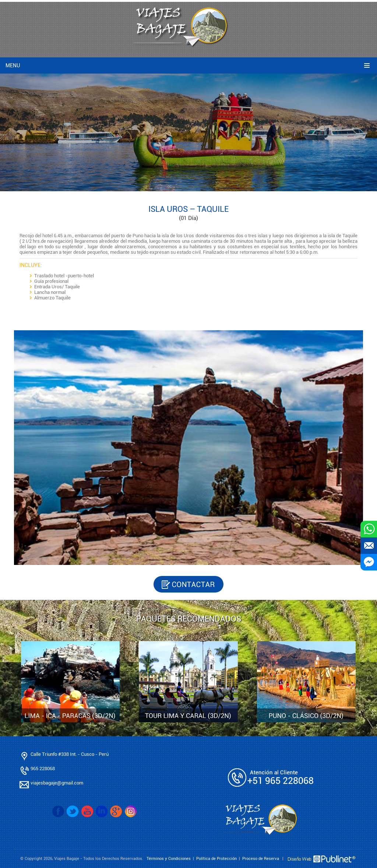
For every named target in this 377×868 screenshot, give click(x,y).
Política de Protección (216, 859)
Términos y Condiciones (169, 859)
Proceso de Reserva (261, 859)
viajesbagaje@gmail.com (57, 783)
